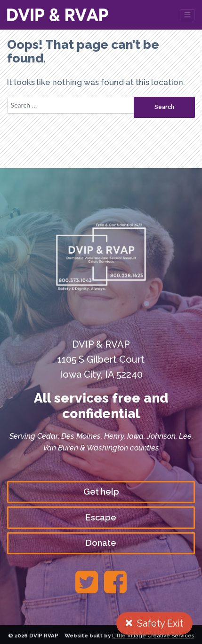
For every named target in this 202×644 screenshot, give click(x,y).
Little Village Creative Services (153, 636)
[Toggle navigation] (187, 15)
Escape (101, 517)
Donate (101, 543)
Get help (101, 492)
